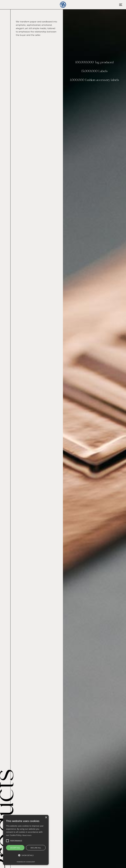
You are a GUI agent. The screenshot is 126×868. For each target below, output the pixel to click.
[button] (26, 855)
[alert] (26, 840)
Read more (27, 835)
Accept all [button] (15, 848)
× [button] (46, 818)
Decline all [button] (36, 848)
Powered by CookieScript (26, 862)
